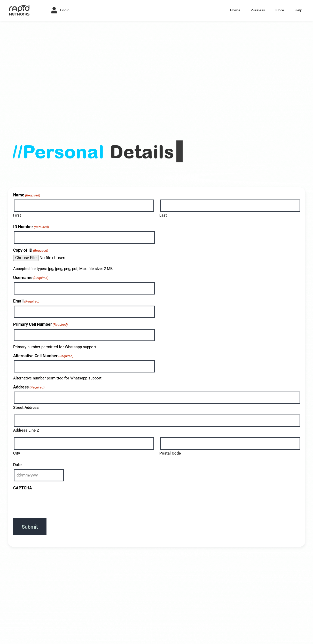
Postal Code (170, 453)
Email (26, 301)
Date (17, 465)
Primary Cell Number (40, 324)
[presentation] (52, 503)
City (17, 453)
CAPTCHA (23, 488)
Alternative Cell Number (43, 356)
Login (65, 10)
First (17, 215)
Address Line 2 (26, 430)
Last (163, 215)
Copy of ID (31, 250)
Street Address (26, 408)
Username (31, 278)
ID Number (31, 227)
